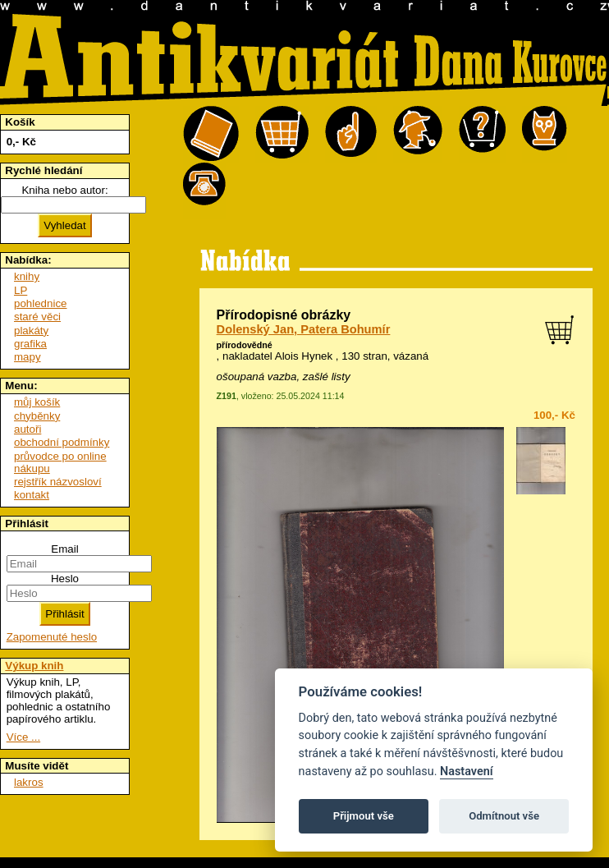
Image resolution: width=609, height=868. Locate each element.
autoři (27, 429)
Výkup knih (34, 666)
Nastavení (467, 772)
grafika (30, 344)
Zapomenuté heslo (52, 637)
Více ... (23, 737)
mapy (27, 357)
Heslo (65, 579)
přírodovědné (245, 345)
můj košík (37, 402)
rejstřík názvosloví (58, 482)
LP (21, 290)
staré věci (37, 317)
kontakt (32, 495)
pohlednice (40, 303)
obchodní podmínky (62, 442)
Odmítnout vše (504, 816)
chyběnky (37, 416)
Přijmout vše (364, 816)
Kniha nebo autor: (64, 190)
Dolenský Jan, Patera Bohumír (304, 329)
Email (64, 549)
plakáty (31, 331)
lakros (29, 782)
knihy (27, 276)
